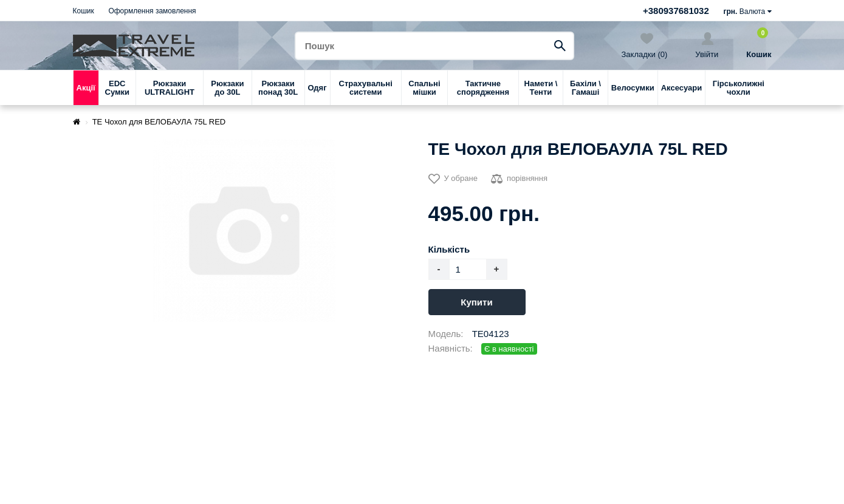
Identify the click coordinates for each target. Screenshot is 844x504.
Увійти (707, 46)
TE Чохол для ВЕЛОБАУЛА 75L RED (159, 122)
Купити (476, 302)
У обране (453, 179)
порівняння (519, 179)
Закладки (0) (645, 46)
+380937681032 (676, 11)
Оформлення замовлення (152, 11)
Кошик (84, 11)
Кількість (449, 249)
